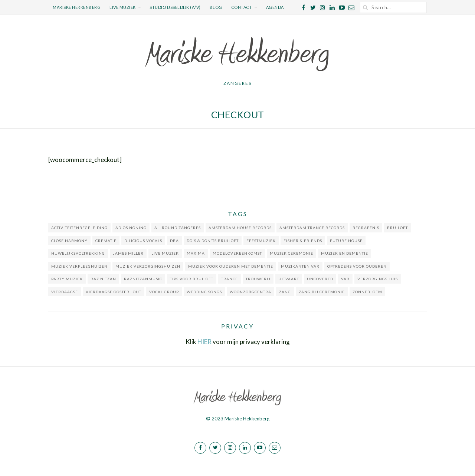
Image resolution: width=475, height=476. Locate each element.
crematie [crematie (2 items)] (106, 241)
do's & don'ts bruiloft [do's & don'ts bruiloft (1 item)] (213, 241)
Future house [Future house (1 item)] (346, 241)
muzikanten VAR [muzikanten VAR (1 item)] (300, 266)
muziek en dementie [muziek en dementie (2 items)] (345, 253)
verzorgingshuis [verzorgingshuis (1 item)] (378, 279)
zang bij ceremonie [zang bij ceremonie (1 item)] (322, 292)
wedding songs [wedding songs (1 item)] (204, 292)
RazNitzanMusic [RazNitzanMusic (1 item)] (143, 279)
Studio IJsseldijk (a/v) (175, 7)
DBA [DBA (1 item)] (174, 241)
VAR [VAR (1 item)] (345, 279)
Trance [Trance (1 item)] (230, 279)
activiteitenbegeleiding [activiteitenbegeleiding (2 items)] (79, 228)
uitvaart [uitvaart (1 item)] (289, 279)
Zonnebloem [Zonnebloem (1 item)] (367, 292)
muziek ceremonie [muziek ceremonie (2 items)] (291, 253)
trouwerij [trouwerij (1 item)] (258, 279)
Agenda (275, 7)
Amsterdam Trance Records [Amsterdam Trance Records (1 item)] (312, 228)
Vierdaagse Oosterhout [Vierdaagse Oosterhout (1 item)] (114, 292)
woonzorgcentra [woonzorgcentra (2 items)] (250, 292)
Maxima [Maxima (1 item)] (196, 253)
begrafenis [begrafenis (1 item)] (366, 228)
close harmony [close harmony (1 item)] (69, 241)
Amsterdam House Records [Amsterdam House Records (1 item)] (240, 228)
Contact (242, 7)
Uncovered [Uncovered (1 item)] (320, 279)
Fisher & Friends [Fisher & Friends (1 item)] (303, 241)
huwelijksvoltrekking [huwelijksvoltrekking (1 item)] (78, 253)
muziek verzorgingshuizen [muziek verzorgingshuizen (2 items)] (148, 266)
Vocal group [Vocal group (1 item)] (164, 292)
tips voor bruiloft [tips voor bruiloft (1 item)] (192, 279)
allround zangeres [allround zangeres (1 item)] (178, 228)
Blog (216, 7)
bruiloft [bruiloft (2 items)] (397, 228)
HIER (204, 342)
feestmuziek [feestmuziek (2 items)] (261, 241)
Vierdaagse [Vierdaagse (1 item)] (65, 292)
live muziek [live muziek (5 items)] (165, 253)
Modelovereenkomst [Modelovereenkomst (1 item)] (237, 253)
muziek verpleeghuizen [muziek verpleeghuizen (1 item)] (79, 266)
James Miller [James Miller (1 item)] (128, 253)
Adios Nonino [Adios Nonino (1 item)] (131, 228)
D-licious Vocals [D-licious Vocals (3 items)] (143, 241)
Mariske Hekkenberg (77, 7)
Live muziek (123, 7)
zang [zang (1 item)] (285, 292)
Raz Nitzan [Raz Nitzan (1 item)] (103, 279)
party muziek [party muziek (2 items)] (67, 279)
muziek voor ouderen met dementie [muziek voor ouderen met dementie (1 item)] (231, 266)
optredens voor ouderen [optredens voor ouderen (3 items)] (357, 266)
